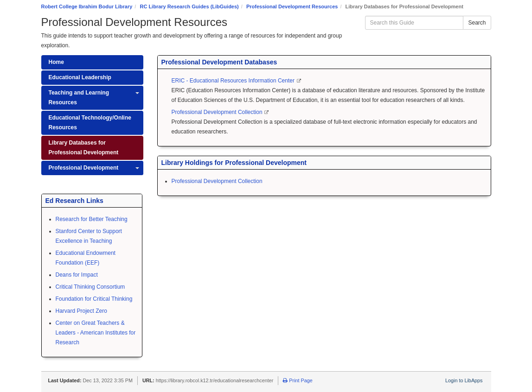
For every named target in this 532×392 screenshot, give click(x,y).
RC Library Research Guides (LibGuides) (189, 6)
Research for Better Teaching (92, 219)
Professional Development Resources (292, 6)
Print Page (298, 380)
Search (477, 23)
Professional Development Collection (218, 112)
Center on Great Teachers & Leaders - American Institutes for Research (96, 333)
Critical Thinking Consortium (90, 287)
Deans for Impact (77, 275)
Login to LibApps (464, 380)
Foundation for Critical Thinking (94, 299)
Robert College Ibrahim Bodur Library (87, 6)
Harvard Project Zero (81, 311)
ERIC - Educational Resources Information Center (234, 81)
